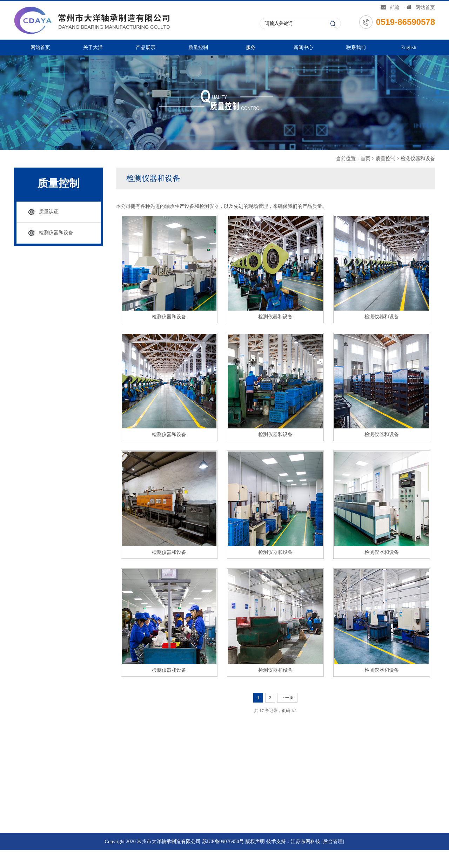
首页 (366, 159)
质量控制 (198, 48)
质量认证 (48, 212)
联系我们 (356, 48)
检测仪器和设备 (418, 159)
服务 (251, 48)
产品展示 (146, 48)
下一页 (288, 698)
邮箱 (390, 7)
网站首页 (421, 7)
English (409, 48)
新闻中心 (303, 48)
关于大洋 (93, 48)
